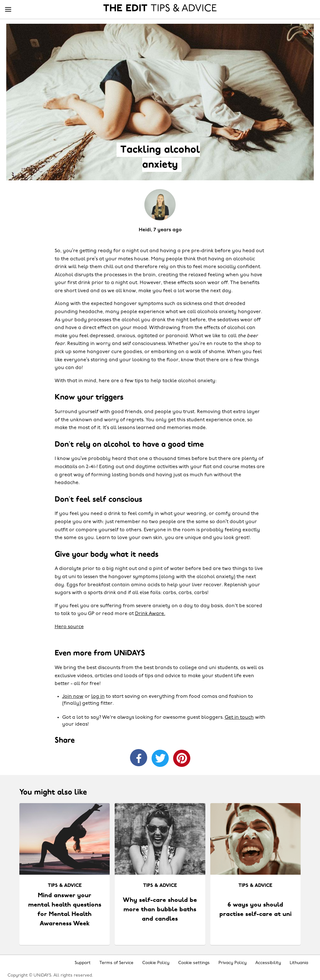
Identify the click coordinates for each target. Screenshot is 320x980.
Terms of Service (116, 963)
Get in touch (239, 717)
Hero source (69, 627)
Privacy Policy (232, 963)
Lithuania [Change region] (299, 963)
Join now (73, 697)
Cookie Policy (156, 963)
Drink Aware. (150, 614)
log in (98, 697)
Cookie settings (194, 963)
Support (83, 963)
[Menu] (8, 10)
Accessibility (268, 963)
